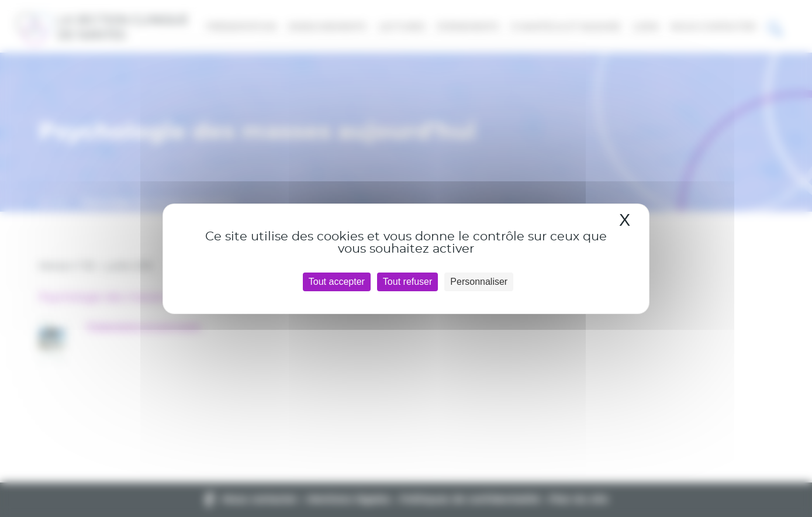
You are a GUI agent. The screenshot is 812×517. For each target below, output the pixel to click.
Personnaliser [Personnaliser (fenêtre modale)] (479, 282)
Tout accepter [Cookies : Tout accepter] (337, 282)
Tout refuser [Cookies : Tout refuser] (407, 282)
